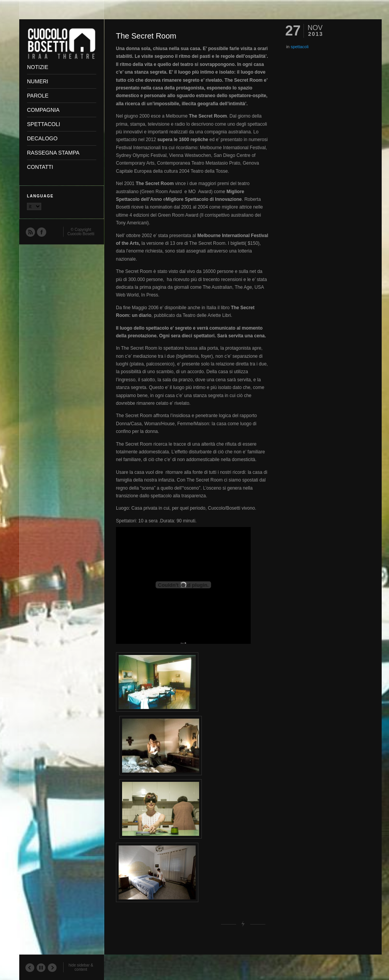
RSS (30, 232)
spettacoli (300, 47)
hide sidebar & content (81, 967)
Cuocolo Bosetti (81, 234)
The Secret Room (146, 36)
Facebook (41, 232)
